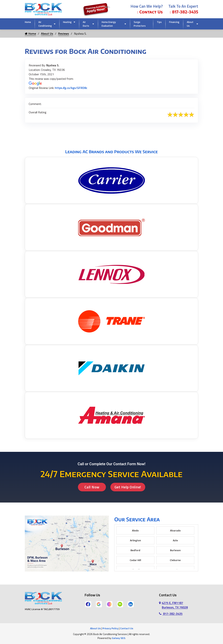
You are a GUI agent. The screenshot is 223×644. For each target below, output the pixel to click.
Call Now (92, 487)
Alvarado (175, 530)
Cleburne (175, 560)
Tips (159, 22)
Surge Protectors (140, 24)
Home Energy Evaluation (109, 24)
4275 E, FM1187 (173, 605)
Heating (67, 22)
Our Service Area (137, 519)
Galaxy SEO (118, 638)
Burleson (175, 550)
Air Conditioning (45, 24)
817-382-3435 (184, 12)
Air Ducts (86, 24)
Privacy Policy (110, 628)
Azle (175, 540)
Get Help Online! (128, 487)
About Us (190, 24)
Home (28, 22)
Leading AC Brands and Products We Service (111, 152)
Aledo (135, 530)
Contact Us (150, 12)
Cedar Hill (135, 560)
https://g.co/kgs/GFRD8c (71, 88)
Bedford (135, 550)
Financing (174, 22)
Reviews (64, 34)
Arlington (135, 540)
